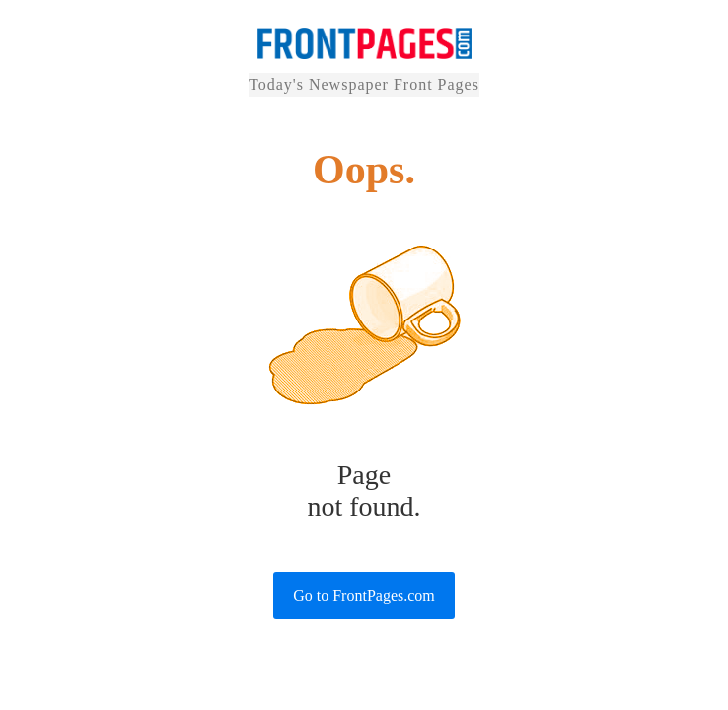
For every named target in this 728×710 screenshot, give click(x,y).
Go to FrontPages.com (364, 595)
